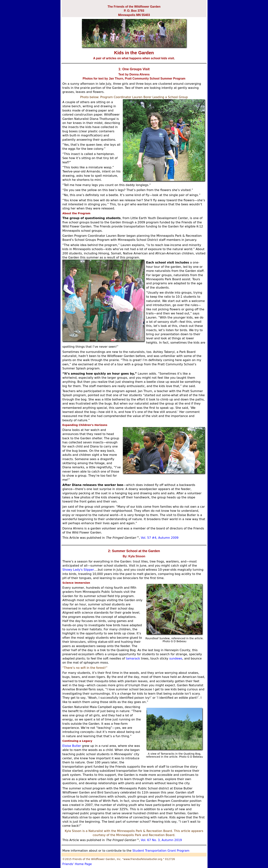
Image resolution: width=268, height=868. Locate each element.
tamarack (133, 658)
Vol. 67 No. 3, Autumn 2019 (161, 840)
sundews (176, 658)
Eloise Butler (72, 746)
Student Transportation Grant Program (160, 851)
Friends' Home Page (77, 864)
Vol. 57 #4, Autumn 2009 (160, 538)
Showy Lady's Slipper (78, 570)
